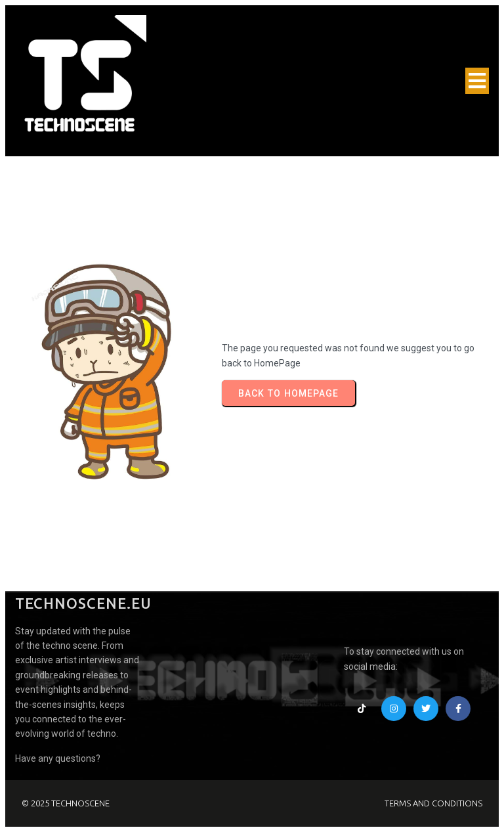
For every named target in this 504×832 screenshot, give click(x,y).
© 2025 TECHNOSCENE (66, 803)
